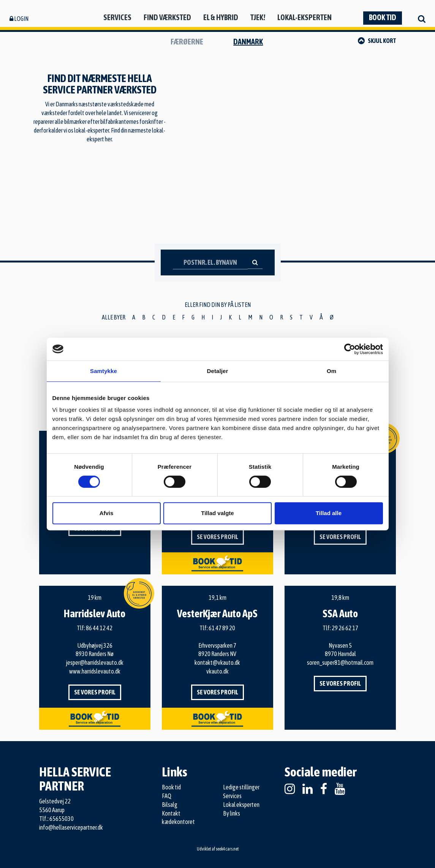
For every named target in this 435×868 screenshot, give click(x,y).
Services (117, 17)
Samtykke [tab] (104, 371)
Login (19, 19)
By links (232, 813)
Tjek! (258, 17)
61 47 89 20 (222, 628)
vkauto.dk (217, 671)
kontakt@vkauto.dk (217, 662)
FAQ (167, 796)
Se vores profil (217, 537)
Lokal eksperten (241, 805)
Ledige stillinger (241, 787)
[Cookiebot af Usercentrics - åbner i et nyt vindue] (350, 349)
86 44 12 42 (99, 628)
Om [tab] (331, 371)
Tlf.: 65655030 (56, 819)
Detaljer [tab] (218, 371)
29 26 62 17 (345, 628)
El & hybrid (221, 17)
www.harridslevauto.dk (95, 671)
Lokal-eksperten (304, 17)
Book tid (383, 17)
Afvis (107, 513)
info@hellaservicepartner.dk (71, 827)
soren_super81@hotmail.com (340, 662)
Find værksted (167, 17)
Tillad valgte (217, 513)
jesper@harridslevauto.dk (95, 662)
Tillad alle (329, 513)
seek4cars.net (227, 849)
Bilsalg (170, 805)
